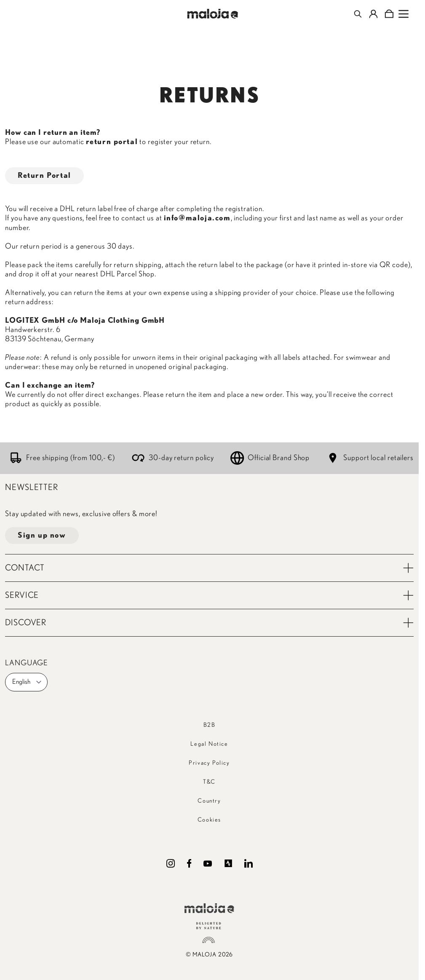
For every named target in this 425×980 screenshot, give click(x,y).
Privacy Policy (209, 763)
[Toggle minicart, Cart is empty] (389, 14)
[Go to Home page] (212, 14)
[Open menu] (404, 14)
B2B (210, 725)
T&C (209, 782)
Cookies (209, 820)
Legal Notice (209, 744)
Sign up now (42, 536)
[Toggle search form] (358, 14)
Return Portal (44, 176)
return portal (112, 142)
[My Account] (373, 14)
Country (209, 801)
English (27, 682)
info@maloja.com (197, 218)
